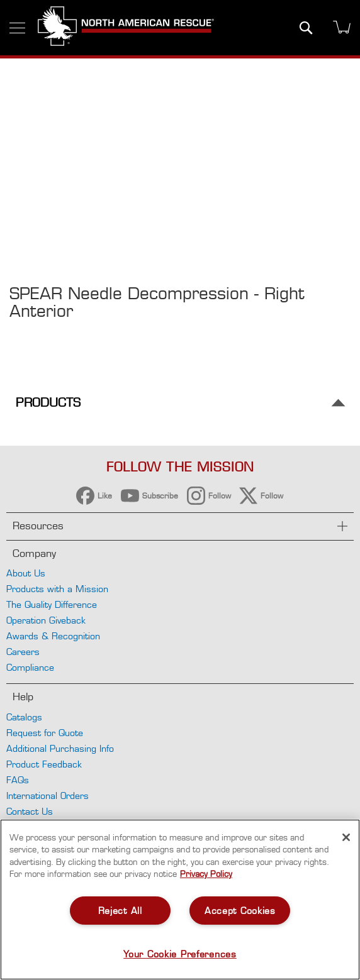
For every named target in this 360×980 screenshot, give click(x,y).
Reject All (120, 911)
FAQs (18, 780)
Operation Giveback (46, 620)
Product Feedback (44, 764)
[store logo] (126, 28)
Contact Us (30, 811)
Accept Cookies (240, 911)
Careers (23, 652)
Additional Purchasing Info (60, 748)
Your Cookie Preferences (180, 954)
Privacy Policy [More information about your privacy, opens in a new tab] (206, 874)
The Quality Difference (52, 604)
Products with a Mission (57, 589)
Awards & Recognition (53, 636)
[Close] (346, 837)
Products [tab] (48, 403)
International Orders (48, 796)
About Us (26, 573)
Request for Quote (45, 733)
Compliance (30, 667)
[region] (180, 900)
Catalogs (24, 717)
